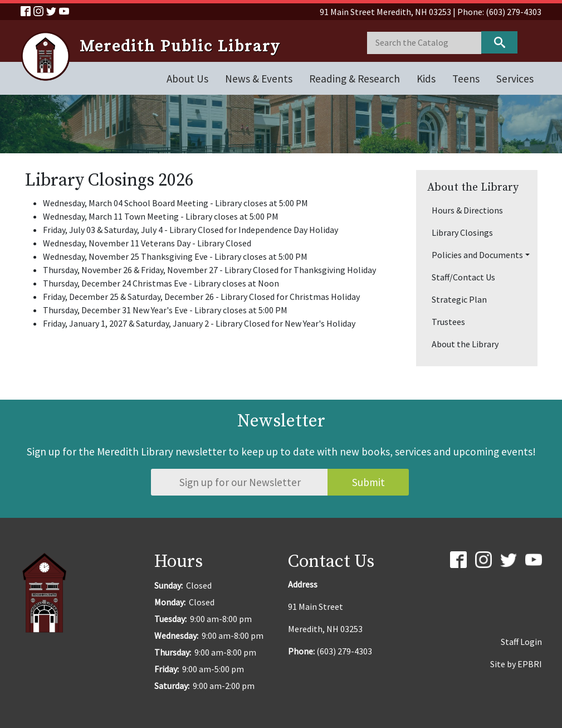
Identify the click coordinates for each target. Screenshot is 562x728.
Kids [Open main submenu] (426, 79)
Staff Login (521, 642)
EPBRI (530, 664)
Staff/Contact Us (463, 277)
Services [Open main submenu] (515, 79)
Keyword (499, 42)
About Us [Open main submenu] (187, 79)
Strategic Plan (459, 299)
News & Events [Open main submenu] (259, 79)
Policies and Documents (477, 255)
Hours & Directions (467, 210)
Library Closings (462, 232)
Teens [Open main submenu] (466, 79)
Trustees (448, 322)
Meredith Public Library (180, 47)
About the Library (465, 344)
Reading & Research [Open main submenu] (355, 79)
